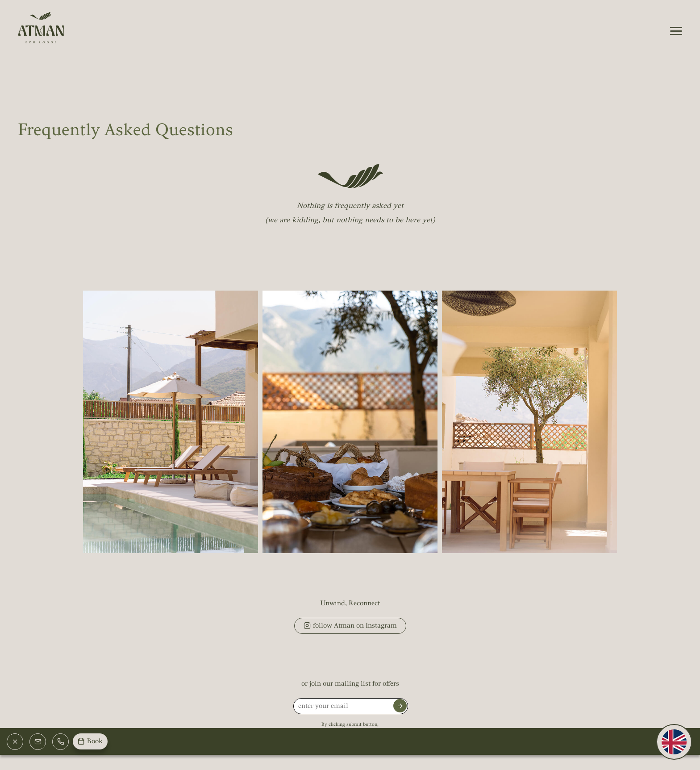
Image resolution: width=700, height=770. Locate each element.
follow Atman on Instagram (350, 627)
